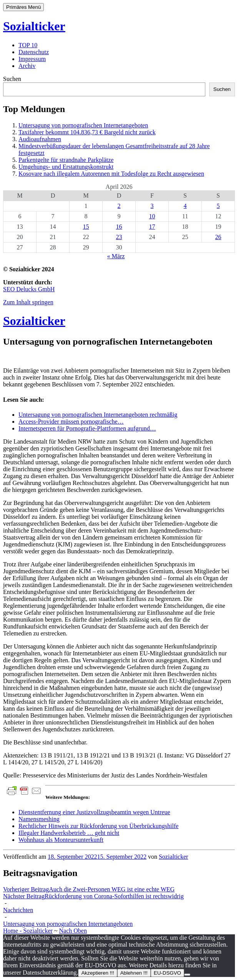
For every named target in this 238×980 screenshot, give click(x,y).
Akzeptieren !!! (97, 973)
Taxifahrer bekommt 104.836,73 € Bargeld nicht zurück (87, 132)
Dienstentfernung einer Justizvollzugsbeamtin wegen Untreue (94, 812)
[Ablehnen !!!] (187, 975)
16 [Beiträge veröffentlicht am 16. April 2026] (119, 227)
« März (116, 256)
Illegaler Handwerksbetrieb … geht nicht (69, 833)
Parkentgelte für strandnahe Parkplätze (66, 160)
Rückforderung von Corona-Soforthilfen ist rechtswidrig (93, 896)
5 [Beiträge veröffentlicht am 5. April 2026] (218, 206)
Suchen (12, 79)
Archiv (27, 66)
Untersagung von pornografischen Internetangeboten (83, 125)
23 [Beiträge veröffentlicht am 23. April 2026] (119, 237)
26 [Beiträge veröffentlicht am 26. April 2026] (218, 237)
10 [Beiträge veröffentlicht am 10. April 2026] (152, 216)
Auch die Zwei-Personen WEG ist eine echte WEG (89, 889)
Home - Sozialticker (28, 931)
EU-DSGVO (167, 973)
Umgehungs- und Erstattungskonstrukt (66, 167)
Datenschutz (34, 52)
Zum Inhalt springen (28, 302)
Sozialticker (34, 26)
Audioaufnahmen (40, 139)
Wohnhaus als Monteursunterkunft (61, 840)
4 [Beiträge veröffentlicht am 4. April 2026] (185, 206)
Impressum (32, 59)
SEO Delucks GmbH (29, 289)
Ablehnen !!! (134, 973)
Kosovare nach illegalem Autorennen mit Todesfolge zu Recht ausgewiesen (111, 174)
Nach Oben (73, 931)
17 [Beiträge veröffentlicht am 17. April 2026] (152, 227)
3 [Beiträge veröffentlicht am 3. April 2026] (152, 206)
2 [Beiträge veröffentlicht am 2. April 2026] (119, 206)
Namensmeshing (39, 819)
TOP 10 (28, 45)
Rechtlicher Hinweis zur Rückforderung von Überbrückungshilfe (98, 826)
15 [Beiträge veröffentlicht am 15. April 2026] (86, 227)
